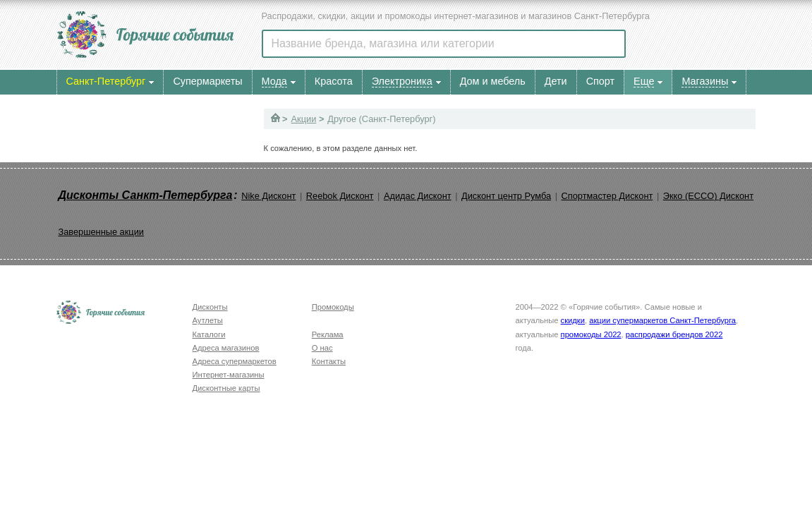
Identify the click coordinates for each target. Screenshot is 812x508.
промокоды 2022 (591, 334)
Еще (644, 81)
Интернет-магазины (229, 375)
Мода (274, 81)
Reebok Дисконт (340, 196)
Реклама (328, 334)
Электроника (402, 81)
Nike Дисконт (268, 196)
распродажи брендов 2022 (674, 334)
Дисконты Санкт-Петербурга (146, 195)
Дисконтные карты (226, 388)
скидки (573, 320)
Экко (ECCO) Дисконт (708, 196)
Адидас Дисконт (418, 196)
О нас (322, 348)
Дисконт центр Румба (506, 196)
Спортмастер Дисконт (607, 196)
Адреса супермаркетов (235, 361)
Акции (304, 119)
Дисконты (210, 307)
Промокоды (333, 307)
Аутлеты (208, 320)
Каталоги (209, 334)
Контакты (329, 361)
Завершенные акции (101, 232)
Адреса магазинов (226, 348)
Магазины (705, 81)
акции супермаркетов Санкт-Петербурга (662, 320)
